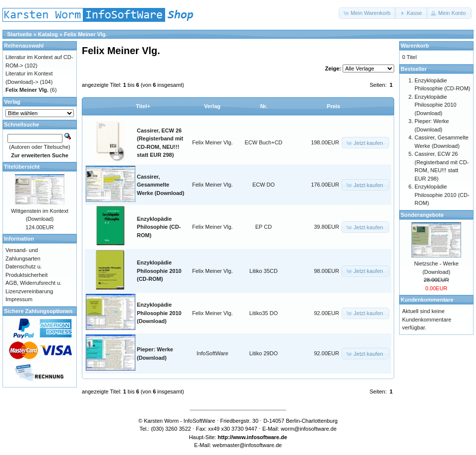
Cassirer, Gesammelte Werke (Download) (161, 185)
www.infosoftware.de (260, 437)
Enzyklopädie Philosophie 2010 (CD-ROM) (159, 271)
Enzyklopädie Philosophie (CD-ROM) (159, 227)
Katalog (48, 34)
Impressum (19, 299)
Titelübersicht (22, 167)
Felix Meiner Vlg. (86, 34)
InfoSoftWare (213, 353)
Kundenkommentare (427, 300)
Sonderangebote (422, 215)
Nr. (264, 106)
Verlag (212, 106)
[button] (367, 13)
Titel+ (143, 106)
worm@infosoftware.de (309, 429)
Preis (333, 106)
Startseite (19, 34)
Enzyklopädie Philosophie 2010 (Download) (159, 313)
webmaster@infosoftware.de (247, 445)
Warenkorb (415, 46)
